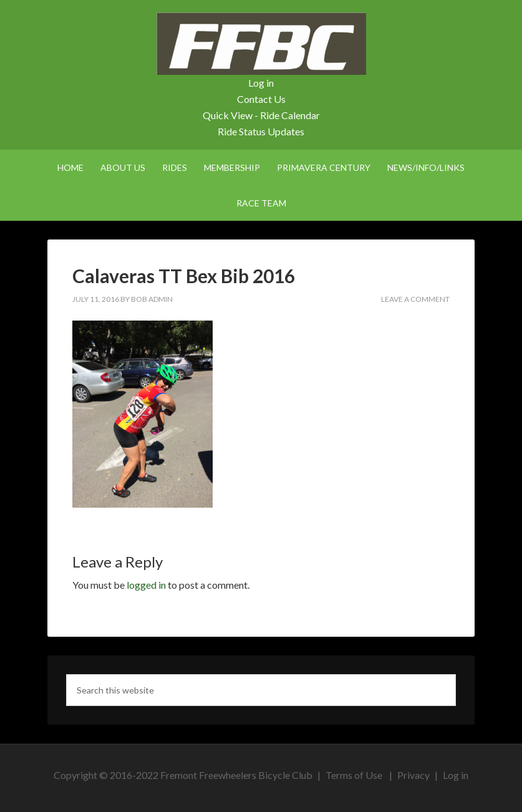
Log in (261, 83)
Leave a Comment (415, 299)
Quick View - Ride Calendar (261, 115)
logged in (146, 585)
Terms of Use (354, 775)
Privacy (413, 775)
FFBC (261, 44)
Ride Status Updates (261, 131)
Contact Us (261, 99)
